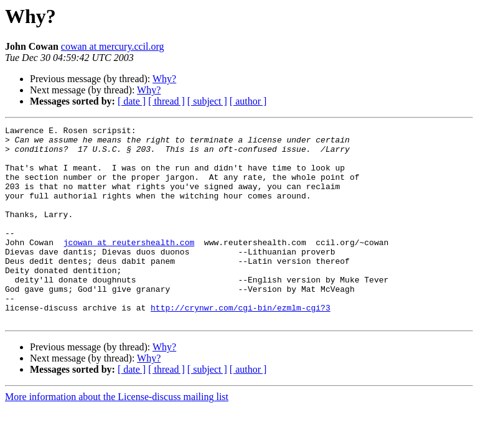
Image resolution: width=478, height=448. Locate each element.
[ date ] (132, 101)
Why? (164, 79)
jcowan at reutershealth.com (129, 266)
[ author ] (248, 101)
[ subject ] (207, 101)
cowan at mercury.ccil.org (113, 46)
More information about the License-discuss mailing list (117, 436)
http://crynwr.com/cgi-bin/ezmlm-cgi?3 (241, 345)
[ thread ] (166, 101)
